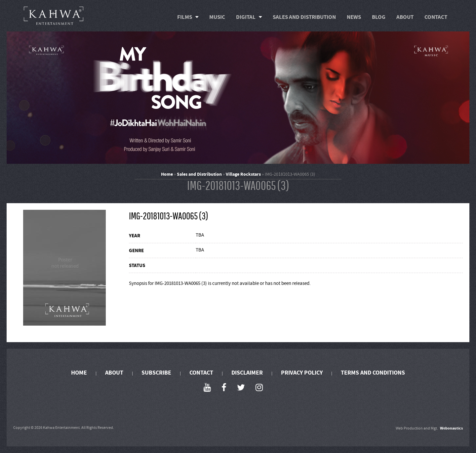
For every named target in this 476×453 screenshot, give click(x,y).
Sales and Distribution (304, 17)
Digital (246, 17)
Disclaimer (247, 373)
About (405, 17)
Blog (379, 17)
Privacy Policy (302, 373)
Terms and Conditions (373, 373)
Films (185, 17)
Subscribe (156, 373)
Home (167, 174)
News (354, 17)
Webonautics (451, 428)
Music (217, 17)
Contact (436, 17)
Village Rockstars (243, 174)
